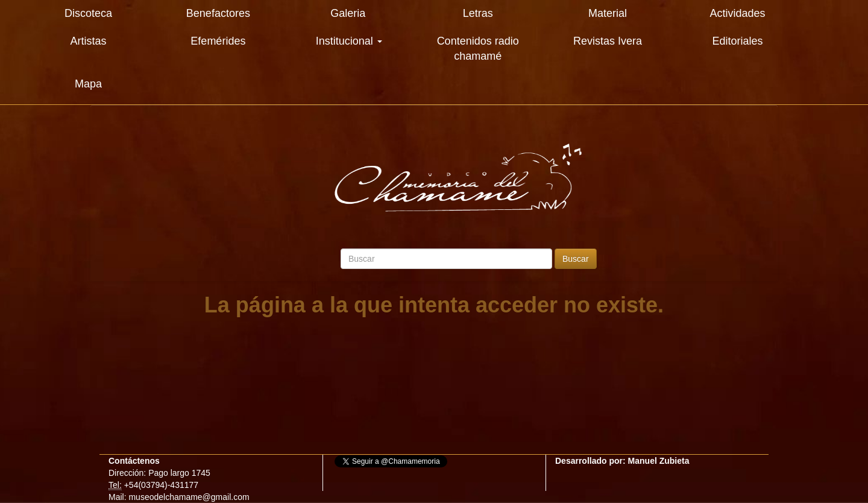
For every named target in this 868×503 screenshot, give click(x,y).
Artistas (88, 41)
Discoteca (88, 13)
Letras (478, 13)
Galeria (348, 13)
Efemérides (218, 41)
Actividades (737, 13)
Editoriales (737, 41)
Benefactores (218, 13)
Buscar (576, 259)
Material (608, 13)
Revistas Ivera (608, 41)
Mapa (88, 84)
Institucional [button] (349, 41)
